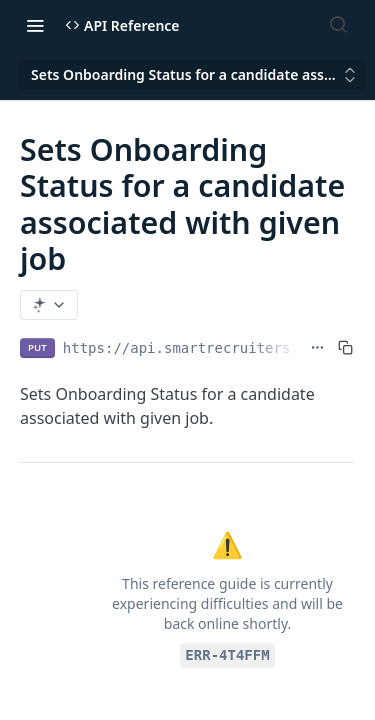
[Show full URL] (317, 348)
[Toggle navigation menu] (35, 25)
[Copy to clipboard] (345, 348)
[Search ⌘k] (338, 25)
